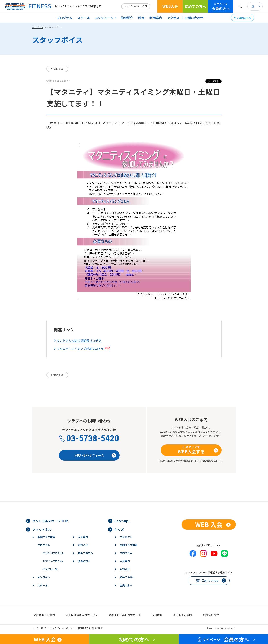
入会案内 (83, 537)
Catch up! (122, 521)
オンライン (44, 577)
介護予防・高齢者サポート (125, 615)
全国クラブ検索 (46, 537)
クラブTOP (38, 27)
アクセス (173, 18)
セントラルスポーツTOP (136, 6)
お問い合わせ (194, 18)
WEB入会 (170, 6)
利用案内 (156, 18)
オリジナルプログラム (53, 553)
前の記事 (59, 69)
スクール (84, 18)
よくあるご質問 (183, 615)
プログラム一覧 (50, 569)
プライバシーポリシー (64, 628)
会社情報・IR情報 (44, 615)
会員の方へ (221, 7)
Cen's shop (210, 580)
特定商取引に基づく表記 (90, 628)
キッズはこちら (242, 18)
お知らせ (83, 545)
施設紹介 (127, 18)
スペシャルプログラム (53, 561)
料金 (141, 18)
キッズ (119, 529)
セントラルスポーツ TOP (50, 521)
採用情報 (157, 615)
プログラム (64, 18)
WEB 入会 (209, 524)
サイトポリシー (41, 628)
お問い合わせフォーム (89, 455)
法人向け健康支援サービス (82, 615)
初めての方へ (195, 6)
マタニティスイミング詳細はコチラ (80, 349)
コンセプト (126, 537)
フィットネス (42, 529)
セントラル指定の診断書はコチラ (79, 341)
